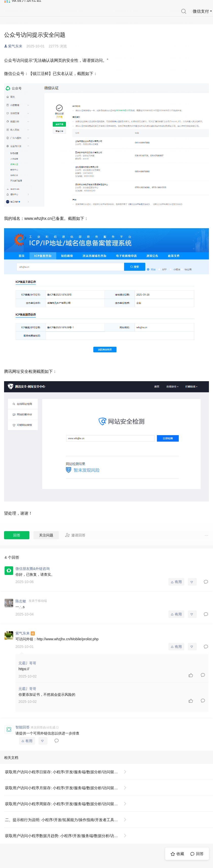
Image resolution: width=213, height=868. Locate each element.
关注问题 (46, 535)
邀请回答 (75, 535)
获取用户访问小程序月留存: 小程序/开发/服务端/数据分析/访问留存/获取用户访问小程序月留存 (68, 788)
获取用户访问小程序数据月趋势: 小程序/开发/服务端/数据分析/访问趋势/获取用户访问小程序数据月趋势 (68, 836)
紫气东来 (15, 46)
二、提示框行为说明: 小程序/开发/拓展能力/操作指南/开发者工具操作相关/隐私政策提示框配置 (68, 820)
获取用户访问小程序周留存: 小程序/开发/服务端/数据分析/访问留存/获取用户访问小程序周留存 (68, 804)
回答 (17, 535)
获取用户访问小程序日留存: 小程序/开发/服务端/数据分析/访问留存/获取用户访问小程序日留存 (68, 772)
